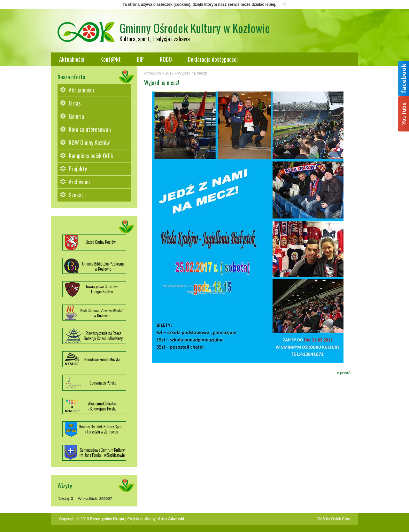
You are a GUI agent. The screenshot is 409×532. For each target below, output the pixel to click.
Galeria (76, 116)
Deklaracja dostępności (213, 59)
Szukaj (76, 195)
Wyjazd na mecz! (193, 73)
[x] (285, 4)
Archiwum (79, 182)
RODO (166, 59)
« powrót (344, 373)
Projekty (78, 169)
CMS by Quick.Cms (333, 519)
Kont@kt (111, 59)
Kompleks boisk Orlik (91, 155)
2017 (170, 73)
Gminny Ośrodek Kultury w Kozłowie (195, 28)
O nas (75, 103)
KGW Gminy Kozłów (89, 142)
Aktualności (72, 59)
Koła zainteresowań (90, 129)
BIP (140, 59)
